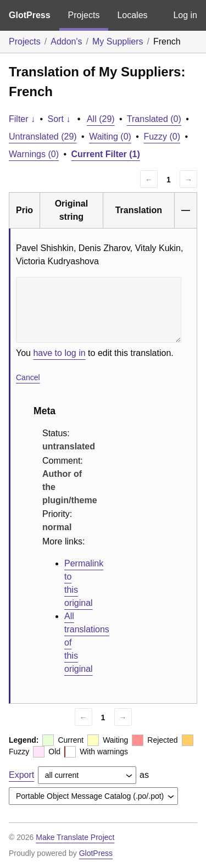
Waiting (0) (110, 137)
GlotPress (30, 15)
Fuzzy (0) (162, 137)
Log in (185, 15)
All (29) (101, 119)
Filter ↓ (22, 119)
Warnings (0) (34, 154)
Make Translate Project (75, 837)
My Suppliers (118, 41)
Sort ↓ (59, 119)
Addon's (66, 41)
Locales (132, 15)
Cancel (28, 377)
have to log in (59, 353)
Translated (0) (154, 119)
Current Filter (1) (106, 154)
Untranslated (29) (43, 137)
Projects (84, 15)
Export (21, 775)
